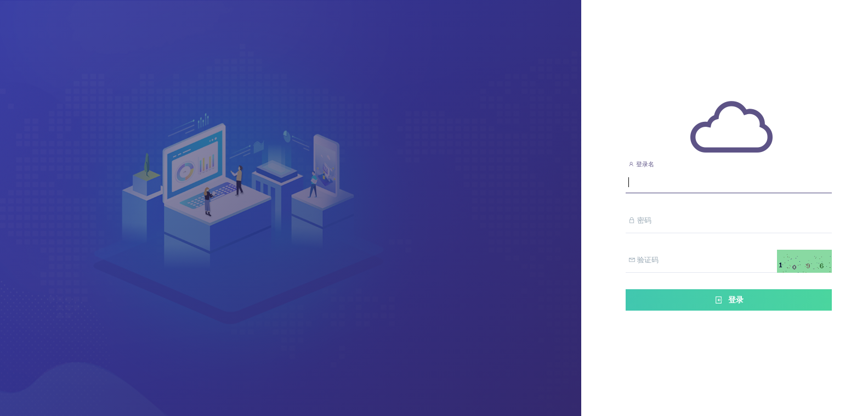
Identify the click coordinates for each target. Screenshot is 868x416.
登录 (729, 300)
